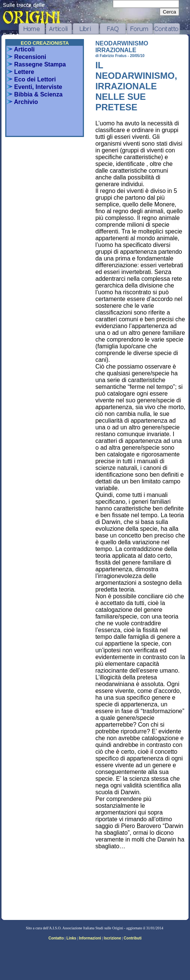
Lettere (20, 72)
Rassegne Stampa (36, 64)
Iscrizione (112, 938)
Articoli (21, 49)
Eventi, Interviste (34, 87)
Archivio (22, 102)
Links (71, 938)
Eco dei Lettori (31, 79)
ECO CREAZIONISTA (45, 43)
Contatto (56, 938)
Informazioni (90, 938)
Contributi (133, 938)
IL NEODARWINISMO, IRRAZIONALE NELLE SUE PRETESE (136, 86)
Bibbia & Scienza (34, 94)
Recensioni (26, 57)
